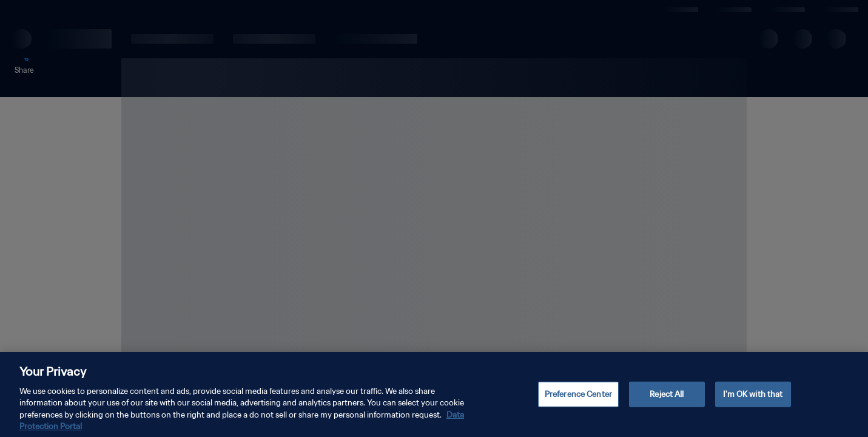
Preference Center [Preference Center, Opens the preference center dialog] (578, 405)
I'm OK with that (753, 405)
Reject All (667, 405)
